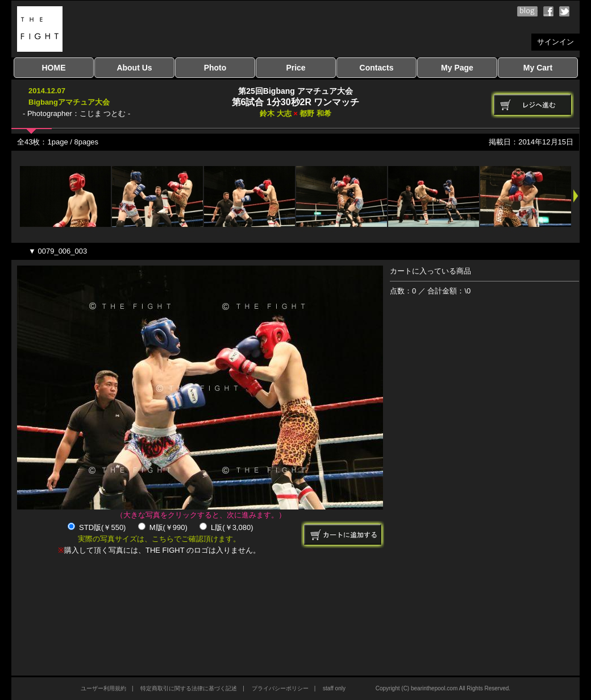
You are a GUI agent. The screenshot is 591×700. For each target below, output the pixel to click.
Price (295, 68)
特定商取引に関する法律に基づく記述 (189, 688)
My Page (457, 68)
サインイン (555, 42)
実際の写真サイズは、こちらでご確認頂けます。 (159, 539)
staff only (334, 688)
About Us (134, 68)
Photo (215, 68)
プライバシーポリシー (280, 688)
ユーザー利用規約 (103, 688)
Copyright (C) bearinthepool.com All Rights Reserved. (443, 688)
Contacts (377, 68)
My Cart (538, 68)
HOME (54, 68)
